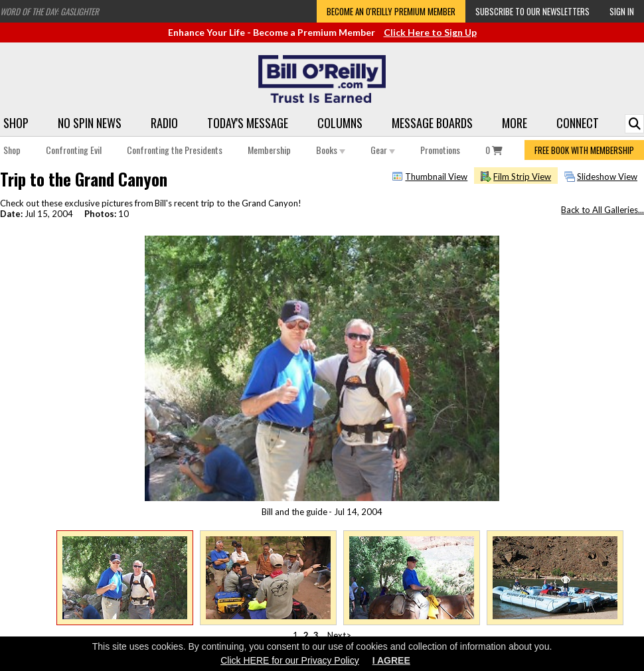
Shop (16, 123)
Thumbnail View (436, 177)
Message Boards (432, 123)
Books (331, 150)
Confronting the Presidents (175, 150)
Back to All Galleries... (603, 210)
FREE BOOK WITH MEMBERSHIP (584, 150)
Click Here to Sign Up (430, 32)
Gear (383, 150)
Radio (164, 123)
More (515, 123)
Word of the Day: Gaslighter (49, 11)
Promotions (440, 150)
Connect (578, 123)
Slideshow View (607, 177)
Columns (340, 123)
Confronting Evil (74, 150)
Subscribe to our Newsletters (532, 11)
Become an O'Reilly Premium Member (391, 11)
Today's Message (248, 123)
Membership (269, 150)
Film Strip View (522, 177)
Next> (339, 635)
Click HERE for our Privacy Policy (290, 660)
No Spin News (90, 123)
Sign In (622, 11)
